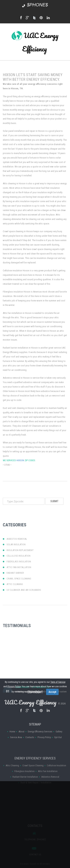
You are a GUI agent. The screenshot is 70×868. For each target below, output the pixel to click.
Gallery (59, 742)
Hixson (20, 479)
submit (54, 508)
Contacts (30, 748)
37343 (7, 484)
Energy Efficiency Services (40, 742)
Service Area (16, 748)
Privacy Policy (44, 748)
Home (12, 742)
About (21, 742)
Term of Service (58, 682)
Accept (52, 692)
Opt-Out (58, 748)
